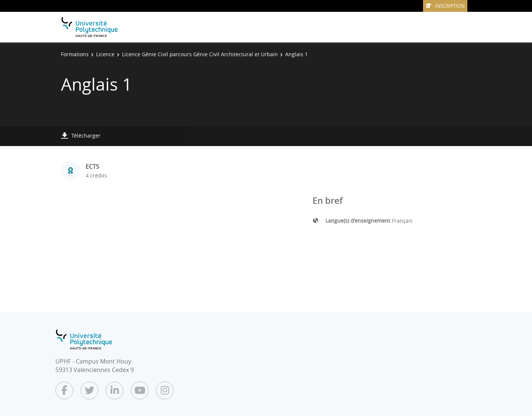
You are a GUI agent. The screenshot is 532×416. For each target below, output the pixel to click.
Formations (75, 54)
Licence (105, 54)
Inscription (445, 6)
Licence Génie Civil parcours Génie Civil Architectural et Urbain (200, 54)
